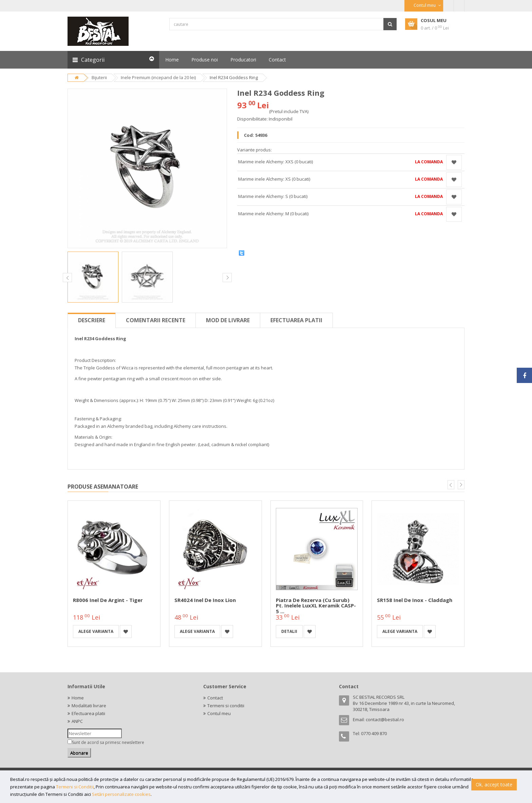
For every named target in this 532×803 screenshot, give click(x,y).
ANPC (77, 721)
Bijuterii (99, 77)
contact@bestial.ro (385, 719)
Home (78, 698)
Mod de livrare (228, 320)
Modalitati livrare (89, 706)
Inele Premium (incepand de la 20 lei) (158, 77)
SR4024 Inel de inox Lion (205, 600)
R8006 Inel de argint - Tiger (108, 600)
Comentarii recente (156, 320)
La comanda (429, 162)
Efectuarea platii (296, 320)
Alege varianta (96, 631)
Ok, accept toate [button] (494, 784)
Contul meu (219, 713)
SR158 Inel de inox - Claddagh (415, 600)
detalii (289, 631)
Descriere (92, 320)
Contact (215, 698)
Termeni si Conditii (75, 787)
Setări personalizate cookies (121, 794)
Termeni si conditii (226, 706)
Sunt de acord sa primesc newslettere (108, 742)
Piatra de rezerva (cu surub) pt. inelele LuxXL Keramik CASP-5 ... (316, 606)
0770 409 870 (374, 733)
